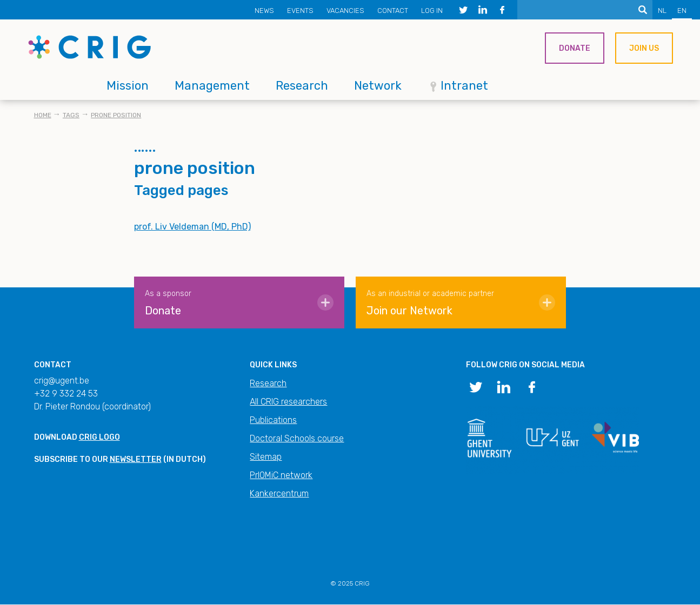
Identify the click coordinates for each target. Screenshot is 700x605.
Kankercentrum (279, 493)
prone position (116, 115)
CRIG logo (99, 437)
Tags (71, 115)
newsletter (136, 459)
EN (682, 11)
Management (212, 86)
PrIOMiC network (281, 475)
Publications (273, 420)
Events (300, 11)
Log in (432, 11)
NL (662, 11)
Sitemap (266, 457)
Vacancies (345, 11)
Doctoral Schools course (297, 438)
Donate (575, 48)
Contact (393, 11)
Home (43, 115)
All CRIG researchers (288, 402)
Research (302, 86)
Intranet (464, 86)
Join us (644, 48)
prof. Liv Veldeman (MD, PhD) (192, 227)
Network (378, 86)
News (264, 11)
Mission (128, 86)
